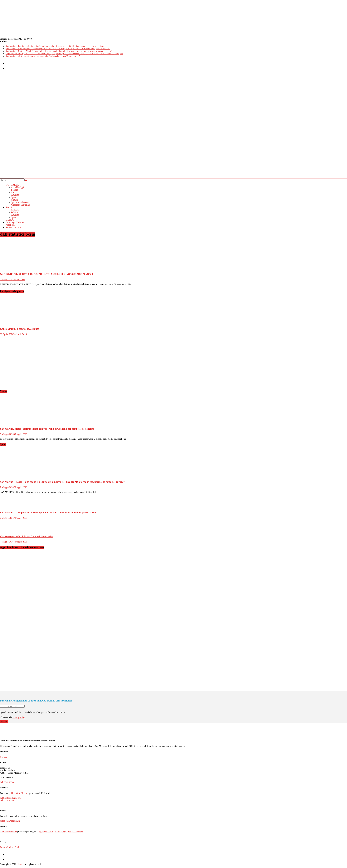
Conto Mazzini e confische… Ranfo (20, 329)
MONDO (10, 220)
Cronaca (15, 192)
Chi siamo (5, 757)
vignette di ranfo (46, 832)
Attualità (15, 195)
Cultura (14, 200)
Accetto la (6, 717)
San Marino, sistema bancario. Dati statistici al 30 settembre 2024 (46, 274)
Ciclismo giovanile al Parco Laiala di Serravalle (26, 536)
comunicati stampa (8, 832)
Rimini (9, 207)
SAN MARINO (13, 185)
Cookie (18, 847)
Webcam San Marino (20, 205)
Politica (15, 190)
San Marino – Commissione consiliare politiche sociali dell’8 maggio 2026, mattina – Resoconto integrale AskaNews (58, 49)
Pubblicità (10, 225)
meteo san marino (76, 832)
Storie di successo (14, 227)
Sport (14, 197)
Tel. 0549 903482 (8, 782)
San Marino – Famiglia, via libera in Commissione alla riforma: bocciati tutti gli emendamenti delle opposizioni (55, 46)
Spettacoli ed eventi (20, 202)
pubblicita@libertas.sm (10, 798)
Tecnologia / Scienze (15, 222)
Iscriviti (4, 722)
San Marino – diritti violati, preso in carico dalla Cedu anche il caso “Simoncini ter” (43, 56)
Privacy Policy (19, 717)
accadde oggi (61, 832)
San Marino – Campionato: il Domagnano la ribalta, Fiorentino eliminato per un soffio (48, 513)
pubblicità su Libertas (19, 793)
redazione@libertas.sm (10, 821)
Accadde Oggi (17, 187)
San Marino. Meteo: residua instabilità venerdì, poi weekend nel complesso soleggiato (47, 429)
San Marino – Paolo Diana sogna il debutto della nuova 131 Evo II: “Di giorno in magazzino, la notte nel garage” (62, 482)
